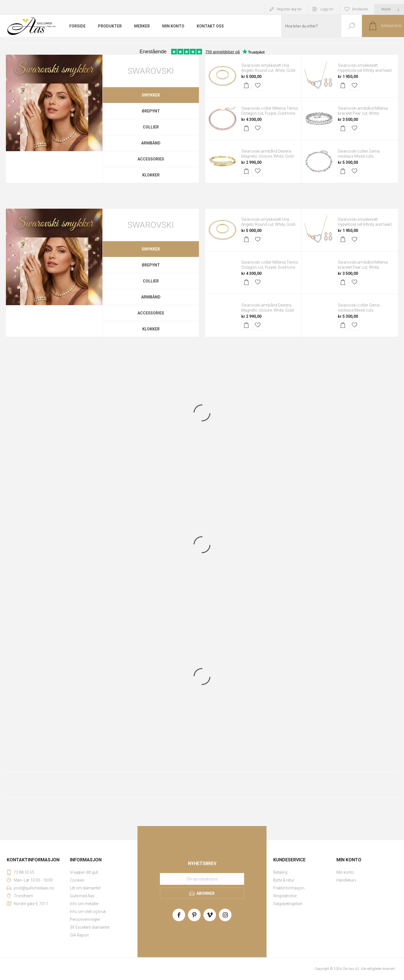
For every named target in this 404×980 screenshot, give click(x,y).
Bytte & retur (284, 880)
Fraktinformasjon (289, 888)
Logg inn (327, 9)
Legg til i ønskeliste (258, 85)
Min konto (345, 872)
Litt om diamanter (85, 888)
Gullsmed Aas (82, 896)
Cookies (77, 880)
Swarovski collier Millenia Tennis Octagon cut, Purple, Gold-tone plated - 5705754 (270, 113)
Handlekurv (346, 880)
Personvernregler (85, 919)
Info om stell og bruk (88, 912)
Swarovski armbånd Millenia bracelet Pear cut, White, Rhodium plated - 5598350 (363, 113)
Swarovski (151, 71)
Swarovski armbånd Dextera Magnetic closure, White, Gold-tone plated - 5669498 (268, 156)
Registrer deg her (289, 9)
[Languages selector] (389, 9)
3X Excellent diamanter (90, 927)
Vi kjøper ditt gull (84, 872)
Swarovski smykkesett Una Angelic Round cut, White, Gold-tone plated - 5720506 (269, 70)
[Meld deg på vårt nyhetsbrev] (202, 879)
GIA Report (79, 935)
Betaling (280, 872)
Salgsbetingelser (288, 904)
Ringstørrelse (285, 896)
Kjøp (246, 85)
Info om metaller (84, 904)
